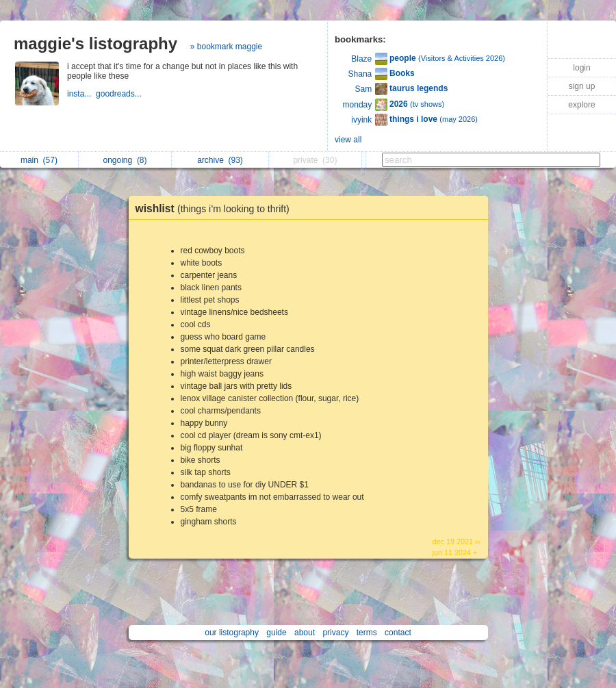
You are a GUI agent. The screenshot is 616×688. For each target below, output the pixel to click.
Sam (364, 89)
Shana (360, 74)
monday (358, 105)
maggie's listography (95, 43)
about (305, 633)
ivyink (361, 120)
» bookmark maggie (226, 47)
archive (220, 160)
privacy (335, 633)
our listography (232, 633)
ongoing (125, 160)
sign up (582, 86)
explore (581, 105)
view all (348, 140)
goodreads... (120, 94)
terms (367, 633)
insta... (81, 94)
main (39, 160)
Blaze (361, 59)
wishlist (216, 208)
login (581, 68)
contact (398, 633)
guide (276, 633)
